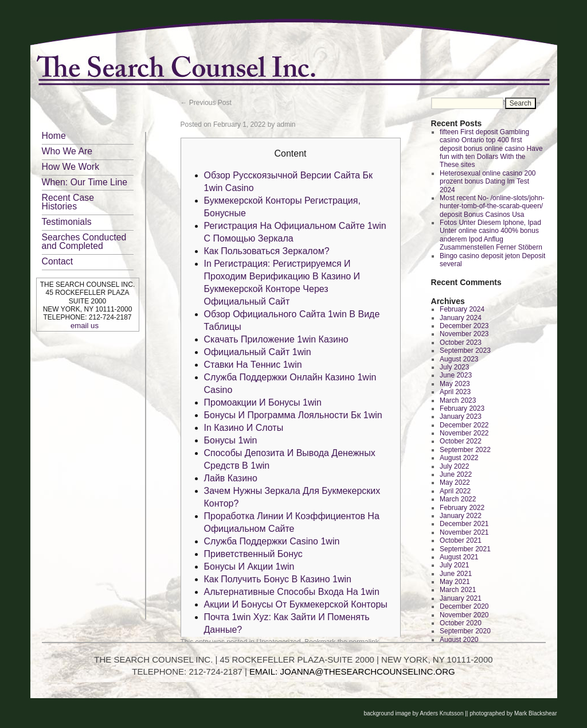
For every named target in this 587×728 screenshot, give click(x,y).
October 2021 (461, 540)
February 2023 (462, 408)
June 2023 (456, 375)
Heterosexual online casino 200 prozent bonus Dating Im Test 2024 (488, 182)
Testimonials (67, 222)
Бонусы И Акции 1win (249, 567)
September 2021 (465, 549)
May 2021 (455, 582)
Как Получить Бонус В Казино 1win (278, 579)
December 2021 (464, 524)
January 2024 (461, 318)
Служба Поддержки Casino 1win (272, 541)
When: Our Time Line (85, 182)
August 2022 (459, 458)
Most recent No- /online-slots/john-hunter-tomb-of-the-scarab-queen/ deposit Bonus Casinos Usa (492, 206)
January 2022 (461, 516)
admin (286, 124)
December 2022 (464, 425)
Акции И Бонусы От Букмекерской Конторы (296, 604)
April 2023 (455, 392)
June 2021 (456, 574)
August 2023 (459, 359)
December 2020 (464, 606)
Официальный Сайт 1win (258, 352)
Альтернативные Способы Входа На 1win (292, 592)
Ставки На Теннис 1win (253, 365)
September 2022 (465, 450)
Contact (58, 261)
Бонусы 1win (231, 440)
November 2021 (464, 532)
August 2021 (459, 557)
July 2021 (454, 565)
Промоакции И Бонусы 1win (263, 402)
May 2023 (455, 384)
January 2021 (461, 598)
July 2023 (454, 367)
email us (85, 326)
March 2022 (458, 499)
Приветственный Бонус (253, 554)
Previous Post (206, 103)
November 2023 (464, 334)
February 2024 (462, 309)
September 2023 (465, 351)
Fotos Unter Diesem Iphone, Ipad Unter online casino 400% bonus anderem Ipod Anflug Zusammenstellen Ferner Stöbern (491, 235)
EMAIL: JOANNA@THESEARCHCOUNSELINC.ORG (352, 671)
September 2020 (465, 631)
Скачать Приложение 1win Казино (276, 339)
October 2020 (461, 623)
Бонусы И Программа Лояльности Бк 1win (293, 415)
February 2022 (462, 508)
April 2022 (455, 491)
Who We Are (67, 151)
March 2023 (458, 400)
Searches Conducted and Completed (84, 242)
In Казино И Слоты (244, 428)
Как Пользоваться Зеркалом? (267, 251)
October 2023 (461, 342)
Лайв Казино (231, 478)
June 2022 (456, 474)
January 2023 (461, 416)
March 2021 (458, 590)
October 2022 (461, 441)
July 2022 (454, 466)
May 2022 (455, 482)
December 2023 (464, 326)
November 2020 (464, 615)
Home (54, 136)
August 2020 (459, 640)
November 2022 (464, 433)
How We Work (71, 167)
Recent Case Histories (68, 202)
